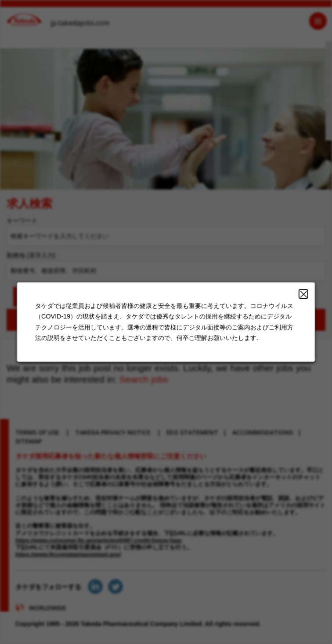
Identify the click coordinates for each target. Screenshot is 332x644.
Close (296, 300)
